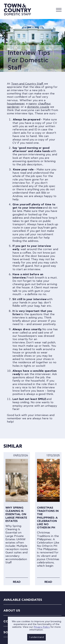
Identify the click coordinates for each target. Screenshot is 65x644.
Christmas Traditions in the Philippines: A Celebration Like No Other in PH (48, 518)
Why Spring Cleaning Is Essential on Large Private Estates (16, 514)
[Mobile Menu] (59, 10)
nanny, (33, 104)
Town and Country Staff (28, 84)
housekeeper (16, 104)
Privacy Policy (42, 627)
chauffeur (44, 104)
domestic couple (38, 107)
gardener (13, 107)
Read (17, 582)
